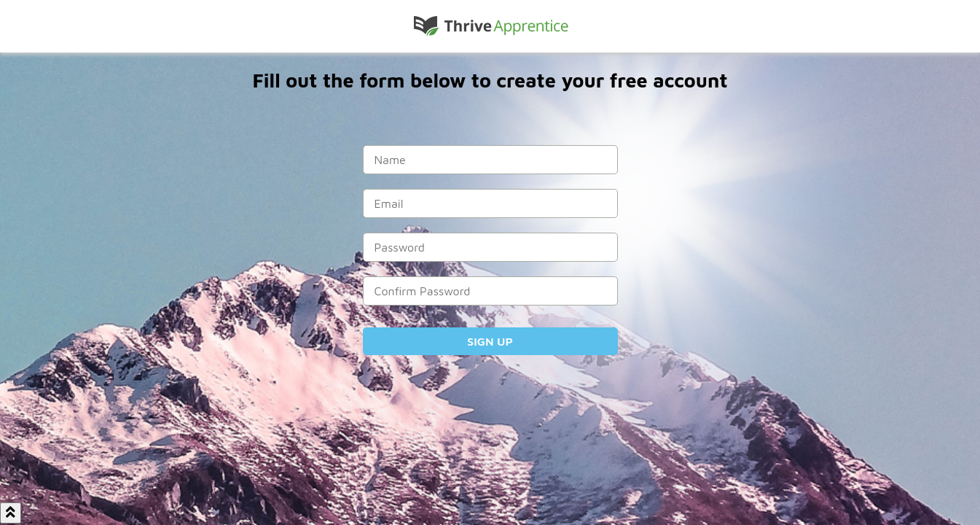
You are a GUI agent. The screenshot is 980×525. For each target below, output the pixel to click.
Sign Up (490, 341)
